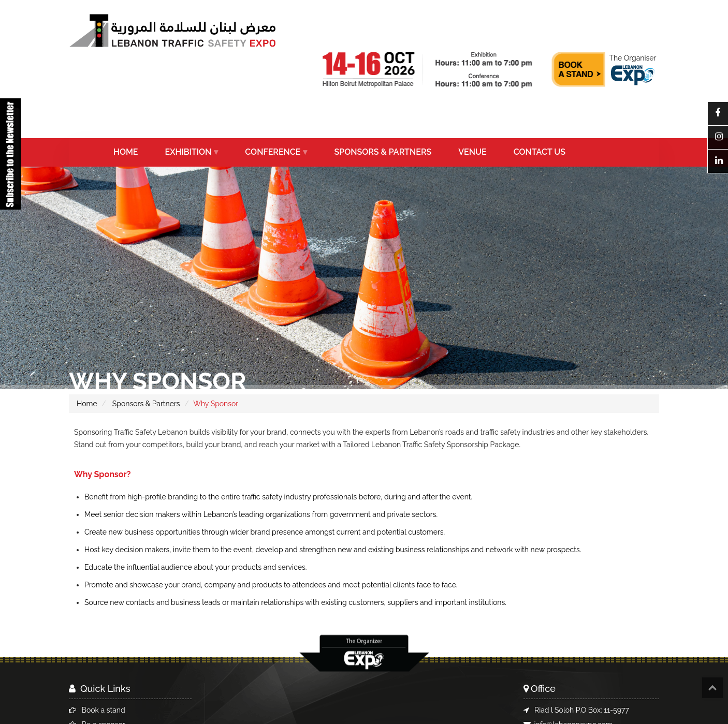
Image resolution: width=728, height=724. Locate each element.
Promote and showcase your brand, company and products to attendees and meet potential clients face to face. (271, 585)
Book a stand (104, 710)
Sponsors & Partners (145, 404)
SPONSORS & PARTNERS (383, 152)
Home (87, 404)
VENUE (472, 152)
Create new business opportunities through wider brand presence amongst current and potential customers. (265, 532)
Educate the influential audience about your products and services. (195, 567)
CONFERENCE (273, 152)
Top (712, 688)
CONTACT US (540, 152)
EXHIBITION (188, 152)
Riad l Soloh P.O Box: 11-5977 (582, 710)
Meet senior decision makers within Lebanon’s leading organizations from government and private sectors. (261, 514)
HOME (126, 152)
